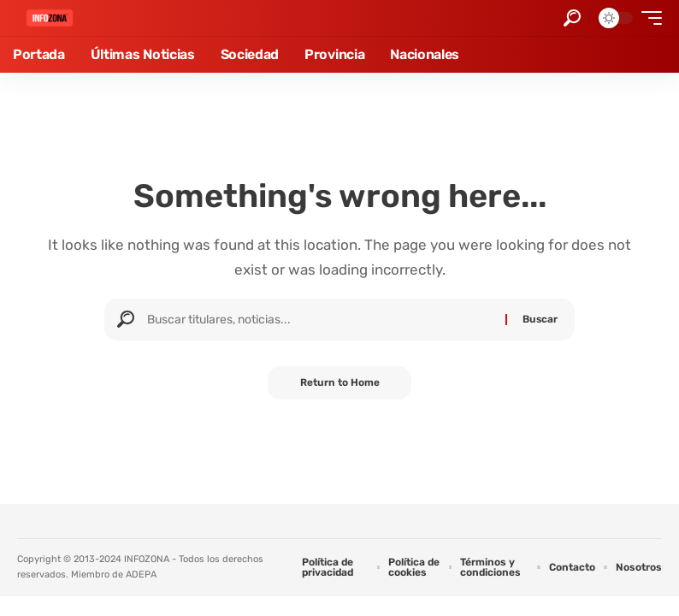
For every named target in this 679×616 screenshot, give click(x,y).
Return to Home (340, 383)
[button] (572, 18)
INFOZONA (147, 559)
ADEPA (141, 575)
